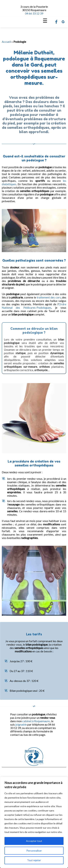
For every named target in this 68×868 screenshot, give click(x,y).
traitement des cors (49, 297)
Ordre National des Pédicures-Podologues (34, 306)
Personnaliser (34, 851)
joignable (21, 724)
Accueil (6, 42)
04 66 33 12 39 (34, 13)
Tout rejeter (34, 860)
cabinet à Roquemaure (36, 721)
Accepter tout (34, 841)
